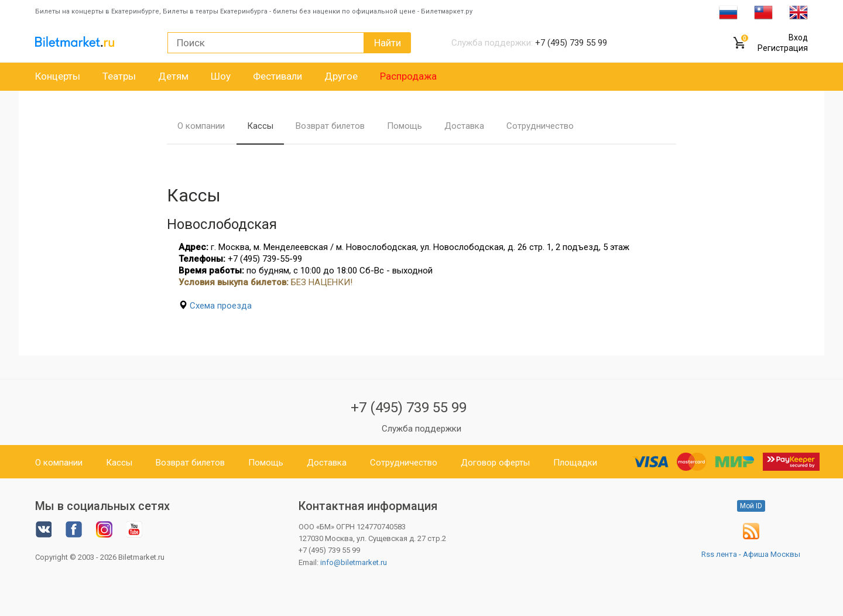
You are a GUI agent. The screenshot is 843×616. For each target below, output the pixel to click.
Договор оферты (495, 463)
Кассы (260, 126)
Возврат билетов (330, 126)
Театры (119, 76)
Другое (341, 76)
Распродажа (408, 76)
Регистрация (783, 48)
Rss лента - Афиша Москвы (751, 554)
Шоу (221, 76)
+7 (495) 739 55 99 (409, 408)
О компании (201, 126)
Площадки (575, 463)
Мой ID (751, 506)
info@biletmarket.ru (354, 562)
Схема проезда (221, 306)
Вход (798, 37)
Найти (388, 43)
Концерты (58, 76)
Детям (173, 76)
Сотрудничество (540, 126)
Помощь (405, 126)
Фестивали (277, 76)
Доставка (464, 126)
